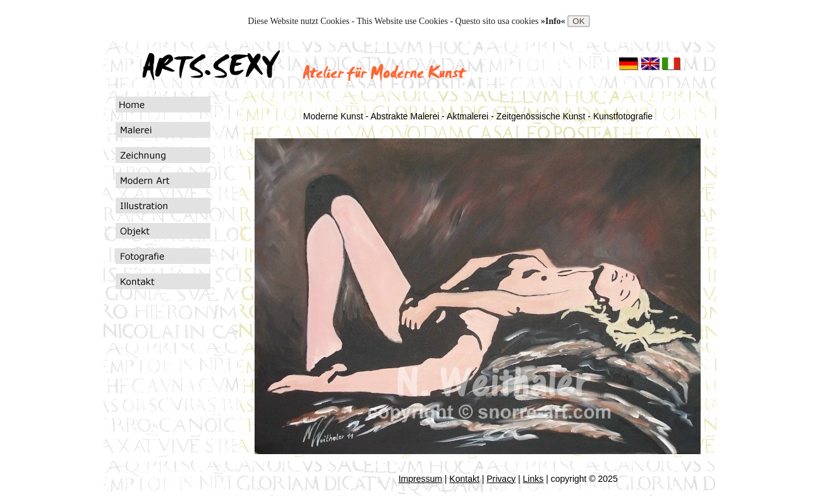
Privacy (501, 479)
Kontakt (464, 479)
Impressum (420, 479)
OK (578, 21)
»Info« (554, 21)
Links (534, 479)
